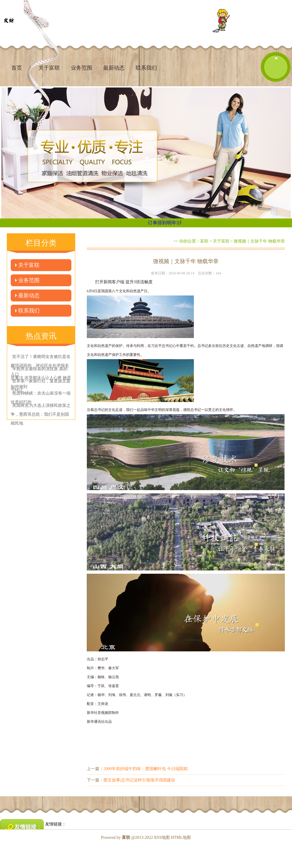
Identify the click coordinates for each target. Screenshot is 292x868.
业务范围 (81, 68)
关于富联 (29, 265)
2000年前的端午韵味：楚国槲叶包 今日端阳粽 (146, 769)
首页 (17, 68)
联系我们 (146, 68)
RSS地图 (162, 837)
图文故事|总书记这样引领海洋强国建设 (139, 780)
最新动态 (114, 68)
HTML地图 (181, 837)
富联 (204, 241)
